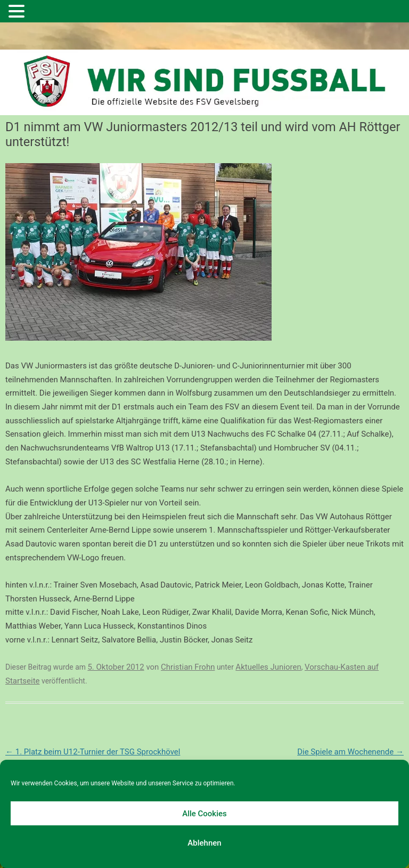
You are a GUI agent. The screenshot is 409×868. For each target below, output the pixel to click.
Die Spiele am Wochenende (350, 752)
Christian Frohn (188, 667)
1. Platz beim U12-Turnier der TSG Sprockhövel (93, 752)
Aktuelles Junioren (268, 667)
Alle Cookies (204, 814)
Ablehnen (204, 843)
